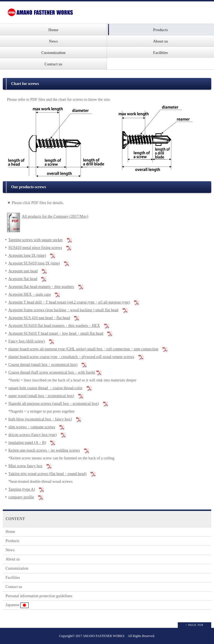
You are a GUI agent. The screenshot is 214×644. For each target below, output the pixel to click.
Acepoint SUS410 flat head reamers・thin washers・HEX (54, 326)
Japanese (17, 605)
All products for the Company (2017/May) (55, 216)
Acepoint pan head (23, 271)
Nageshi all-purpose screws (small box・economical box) (54, 404)
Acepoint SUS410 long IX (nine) (34, 263)
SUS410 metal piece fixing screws (35, 248)
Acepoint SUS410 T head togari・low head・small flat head (56, 333)
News (53, 41)
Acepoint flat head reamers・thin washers (41, 287)
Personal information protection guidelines (39, 596)
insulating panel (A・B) (27, 443)
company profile (21, 497)
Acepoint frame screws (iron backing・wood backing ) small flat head (63, 310)
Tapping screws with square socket (36, 240)
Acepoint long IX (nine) (27, 255)
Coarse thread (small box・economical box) (43, 365)
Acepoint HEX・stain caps (30, 294)
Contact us (53, 64)
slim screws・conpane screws (32, 427)
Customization (53, 53)
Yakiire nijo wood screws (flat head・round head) (47, 474)
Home (53, 30)
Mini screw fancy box (25, 466)
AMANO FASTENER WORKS (104, 636)
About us (160, 41)
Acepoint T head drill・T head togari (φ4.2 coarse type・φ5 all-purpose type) (69, 302)
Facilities (160, 53)
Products (160, 30)
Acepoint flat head (23, 279)
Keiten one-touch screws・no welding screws (44, 450)
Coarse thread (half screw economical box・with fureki (52, 372)
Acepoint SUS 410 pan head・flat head (39, 318)
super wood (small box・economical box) (41, 396)
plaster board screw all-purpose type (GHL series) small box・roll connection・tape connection (83, 349)
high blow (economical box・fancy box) (40, 419)
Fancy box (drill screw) (27, 341)
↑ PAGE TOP (194, 625)
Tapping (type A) (22, 489)
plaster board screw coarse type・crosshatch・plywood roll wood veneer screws (71, 357)
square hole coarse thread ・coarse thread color (45, 388)
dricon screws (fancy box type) (32, 435)
